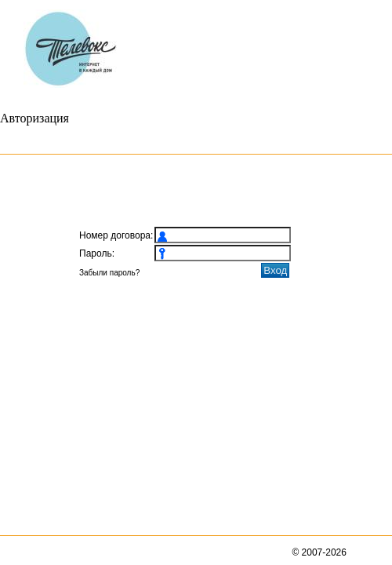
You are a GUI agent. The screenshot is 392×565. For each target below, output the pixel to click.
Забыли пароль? (109, 273)
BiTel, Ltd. (368, 552)
